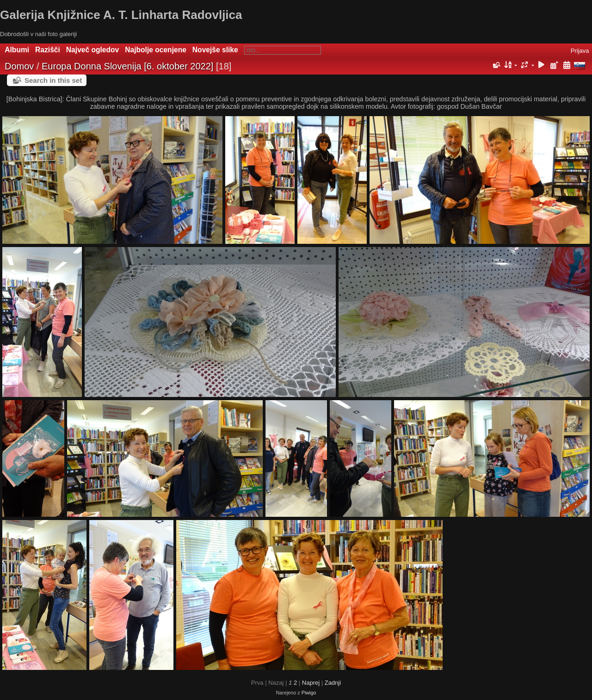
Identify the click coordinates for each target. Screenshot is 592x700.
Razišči (48, 50)
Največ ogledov (92, 50)
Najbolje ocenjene (156, 50)
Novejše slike (215, 50)
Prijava (580, 51)
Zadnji (333, 683)
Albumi (17, 50)
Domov (19, 66)
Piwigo (309, 693)
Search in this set (53, 80)
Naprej (311, 683)
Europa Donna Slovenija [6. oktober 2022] (127, 66)
